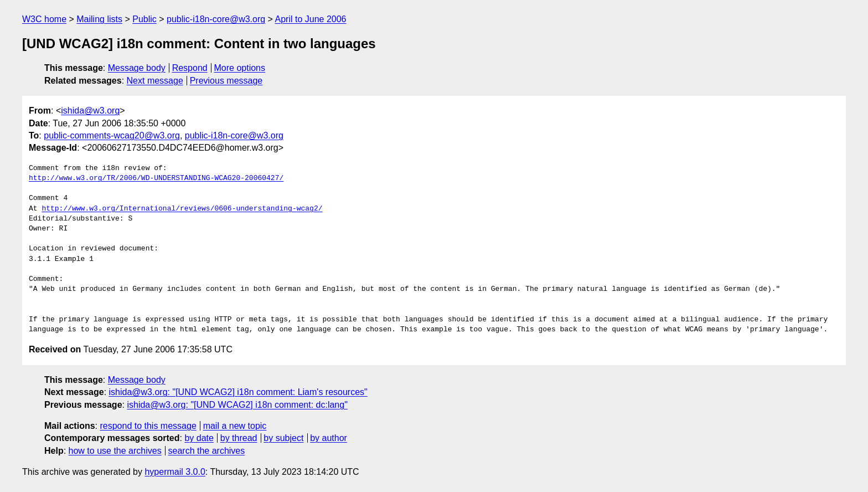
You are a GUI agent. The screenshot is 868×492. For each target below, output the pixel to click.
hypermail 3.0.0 (175, 472)
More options (240, 68)
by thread (239, 438)
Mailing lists (99, 19)
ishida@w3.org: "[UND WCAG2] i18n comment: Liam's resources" (238, 392)
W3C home (44, 19)
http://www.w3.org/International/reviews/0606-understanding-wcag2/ (182, 209)
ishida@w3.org (90, 111)
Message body (137, 68)
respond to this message (148, 426)
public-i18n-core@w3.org (216, 19)
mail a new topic (235, 426)
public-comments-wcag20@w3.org (112, 135)
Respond (190, 68)
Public (144, 19)
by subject (283, 438)
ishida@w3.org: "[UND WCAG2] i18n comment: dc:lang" (237, 405)
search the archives (207, 451)
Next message (155, 81)
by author (329, 438)
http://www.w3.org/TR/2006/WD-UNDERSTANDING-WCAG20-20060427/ (156, 178)
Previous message (226, 81)
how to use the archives (115, 451)
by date (199, 438)
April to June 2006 (311, 19)
